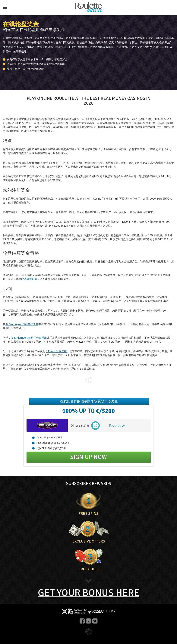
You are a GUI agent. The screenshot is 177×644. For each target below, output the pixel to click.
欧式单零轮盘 (29, 279)
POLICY (111, 611)
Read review (117, 425)
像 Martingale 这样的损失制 (22, 324)
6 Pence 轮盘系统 (56, 351)
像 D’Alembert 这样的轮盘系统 (29, 338)
